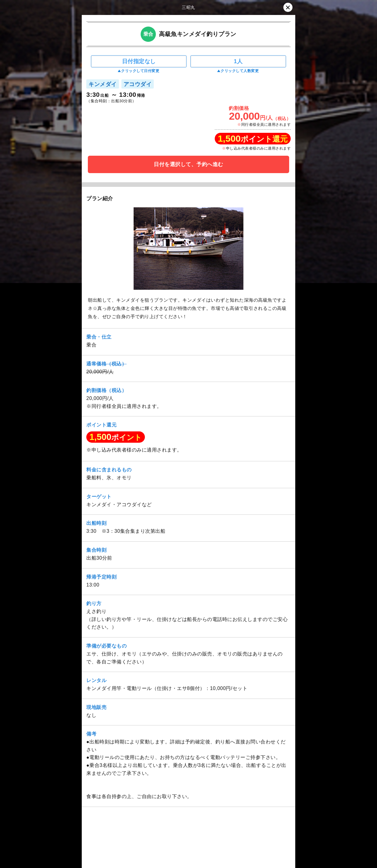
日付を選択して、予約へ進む (188, 164)
